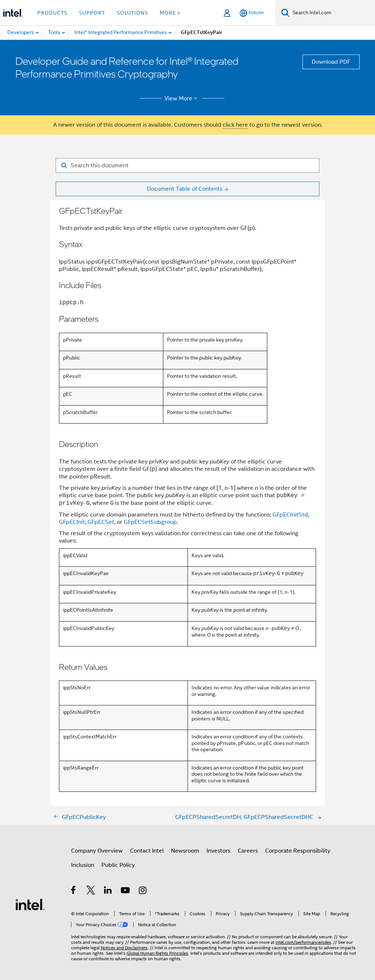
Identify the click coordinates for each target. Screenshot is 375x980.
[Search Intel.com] (332, 13)
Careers (248, 851)
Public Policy (118, 865)
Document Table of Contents (185, 189)
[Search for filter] (187, 165)
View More (182, 98)
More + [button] (170, 13)
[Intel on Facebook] (74, 891)
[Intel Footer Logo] (30, 904)
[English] (252, 13)
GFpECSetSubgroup (150, 522)
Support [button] (92, 13)
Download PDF (331, 62)
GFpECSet (101, 522)
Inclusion (83, 865)
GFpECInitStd (290, 515)
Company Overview (97, 851)
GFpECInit (72, 522)
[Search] (285, 13)
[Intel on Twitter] (91, 891)
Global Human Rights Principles (157, 953)
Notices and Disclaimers (124, 948)
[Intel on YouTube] (126, 891)
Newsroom (185, 851)
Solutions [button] (132, 13)
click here (235, 125)
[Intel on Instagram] (143, 891)
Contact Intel (147, 851)
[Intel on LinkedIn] (108, 891)
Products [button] (52, 13)
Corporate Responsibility (298, 851)
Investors (218, 851)
